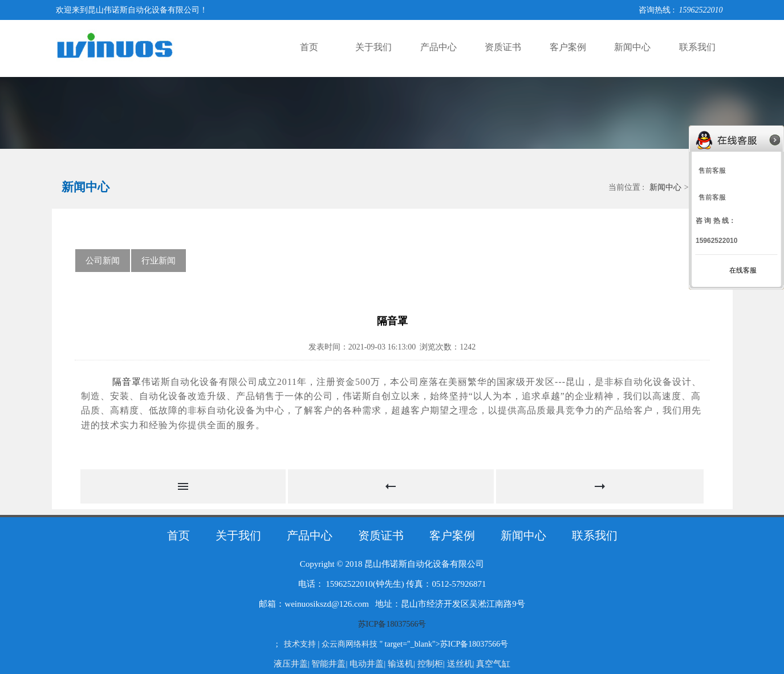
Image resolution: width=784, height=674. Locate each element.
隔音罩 (125, 382)
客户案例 (568, 47)
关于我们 (373, 47)
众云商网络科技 (350, 644)
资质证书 (503, 47)
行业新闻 (159, 261)
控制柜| (432, 664)
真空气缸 (493, 664)
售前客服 (712, 170)
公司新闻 (103, 261)
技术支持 (300, 644)
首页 (309, 47)
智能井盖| (330, 664)
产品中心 (438, 47)
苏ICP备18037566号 (392, 624)
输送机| (403, 664)
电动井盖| (369, 664)
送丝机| (462, 664)
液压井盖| (293, 664)
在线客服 (743, 270)
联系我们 (697, 47)
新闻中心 (632, 47)
